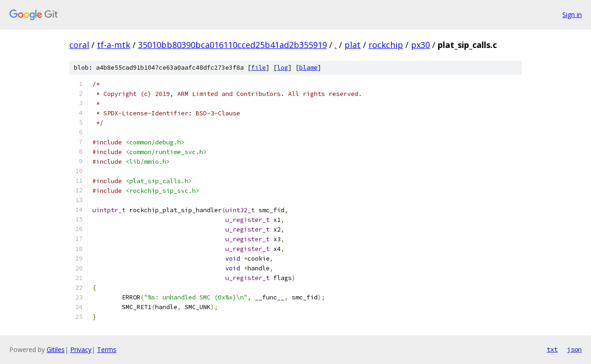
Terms (107, 349)
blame (308, 68)
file (259, 68)
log (283, 68)
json (574, 349)
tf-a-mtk (114, 45)
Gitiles (56, 349)
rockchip (386, 45)
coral (79, 45)
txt (552, 349)
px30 (420, 45)
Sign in (572, 15)
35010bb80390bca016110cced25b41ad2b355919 (232, 45)
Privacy (81, 349)
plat (353, 45)
